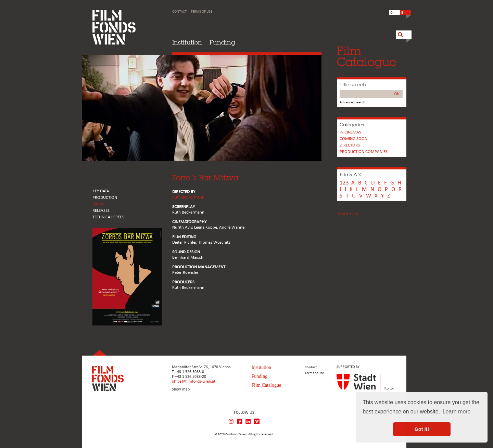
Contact (179, 12)
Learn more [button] (457, 412)
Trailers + (347, 214)
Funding (222, 42)
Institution (187, 42)
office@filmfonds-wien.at (194, 382)
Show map (181, 389)
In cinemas (350, 132)
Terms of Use (201, 12)
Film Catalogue (267, 385)
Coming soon (353, 139)
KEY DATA (101, 191)
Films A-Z (350, 175)
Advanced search (352, 103)
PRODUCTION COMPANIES (364, 152)
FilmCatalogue (367, 56)
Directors (350, 145)
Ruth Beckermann (188, 197)
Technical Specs (108, 217)
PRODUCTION (105, 198)
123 (344, 183)
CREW (98, 204)
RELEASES (101, 211)
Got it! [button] (422, 429)
